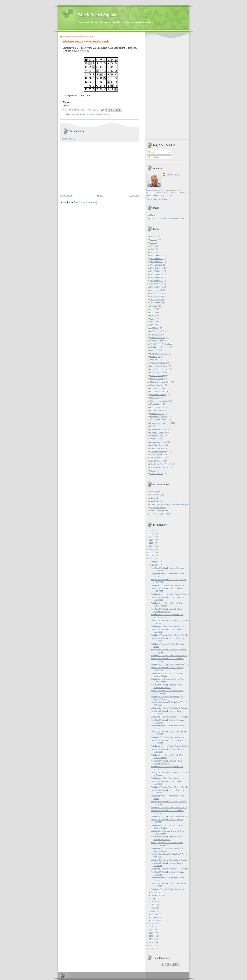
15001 (153, 246)
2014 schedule (157, 265)
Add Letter (155, 328)
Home (100, 196)
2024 (152, 537)
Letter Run (155, 398)
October (155, 892)
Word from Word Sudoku (161, 464)
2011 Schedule (157, 255)
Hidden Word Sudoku (86, 114)
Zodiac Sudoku (157, 474)
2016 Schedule (157, 271)
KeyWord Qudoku (158, 388)
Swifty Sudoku (156, 455)
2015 (152, 927)
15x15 (153, 249)
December (156, 562)
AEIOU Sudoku (157, 331)
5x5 (152, 312)
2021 (152, 546)
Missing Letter (156, 404)
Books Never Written (159, 344)
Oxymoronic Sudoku (159, 417)
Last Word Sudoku (158, 395)
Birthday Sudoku (157, 341)
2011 (152, 939)
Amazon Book (156, 334)
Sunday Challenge (158, 451)
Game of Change (158, 376)
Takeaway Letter (157, 458)
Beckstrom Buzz (157, 495)
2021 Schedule (157, 287)
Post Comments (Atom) (86, 202)
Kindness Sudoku (158, 391)
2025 (152, 534)
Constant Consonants (160, 353)
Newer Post (66, 196)
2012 (152, 936)
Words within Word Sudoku (162, 467)
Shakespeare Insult (159, 442)
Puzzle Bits (155, 492)
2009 (152, 945)
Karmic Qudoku (157, 385)
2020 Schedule (157, 284)
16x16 (153, 252)
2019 (152, 552)
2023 (152, 540)
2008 (152, 948)
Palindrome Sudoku (159, 420)
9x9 (74, 114)
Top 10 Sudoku (157, 461)
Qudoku (154, 439)
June (154, 905)
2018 (152, 555)
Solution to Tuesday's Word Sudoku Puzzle (169, 585)
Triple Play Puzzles (158, 507)
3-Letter (154, 306)
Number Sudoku (157, 414)
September (156, 895)
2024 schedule (157, 296)
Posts (152, 152)
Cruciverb (154, 498)
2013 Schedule (157, 262)
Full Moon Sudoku (158, 372)
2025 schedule (157, 300)
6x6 (152, 315)
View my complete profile (157, 199)
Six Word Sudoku (158, 445)
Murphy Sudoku (157, 410)
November (156, 565)
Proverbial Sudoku (158, 432)
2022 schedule (157, 290)
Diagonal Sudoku (158, 363)
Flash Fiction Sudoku (159, 369)
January (155, 920)
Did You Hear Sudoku (160, 366)
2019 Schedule (157, 281)
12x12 (153, 240)
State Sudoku (156, 448)
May (154, 908)
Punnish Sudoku (157, 436)
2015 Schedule (157, 268)
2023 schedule (157, 293)
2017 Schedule (157, 274)
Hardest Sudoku (157, 379)
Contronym (155, 357)
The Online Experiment (160, 514)
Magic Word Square (98, 15)
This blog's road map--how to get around (167, 218)
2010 (152, 942)
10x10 (153, 236)
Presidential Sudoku (159, 429)
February (155, 917)
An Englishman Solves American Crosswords (169, 504)
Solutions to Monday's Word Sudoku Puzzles (170, 594)
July (153, 902)
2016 (152, 923)
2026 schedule (157, 303)
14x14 (153, 243)
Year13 (153, 470)
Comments (154, 157)
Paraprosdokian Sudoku (161, 423)
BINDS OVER (81, 51)
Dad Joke (154, 360)
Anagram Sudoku (158, 338)
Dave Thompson (82, 110)
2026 (152, 531)
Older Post (134, 196)
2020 (152, 549)
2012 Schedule (157, 259)
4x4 (152, 309)
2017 (152, 559)
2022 (152, 543)
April (154, 911)
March (154, 914)
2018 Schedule (157, 277)
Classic (154, 350)
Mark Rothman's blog (159, 511)
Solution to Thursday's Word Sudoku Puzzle (169, 635)
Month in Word (102, 114)
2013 (152, 933)
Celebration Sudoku (159, 347)
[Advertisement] (100, 168)
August (155, 899)
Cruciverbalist (156, 501)
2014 (152, 930)
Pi (151, 426)
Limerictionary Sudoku (160, 401)
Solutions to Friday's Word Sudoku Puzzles (169, 626)
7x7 (152, 318)
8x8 (152, 322)
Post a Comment (69, 138)
